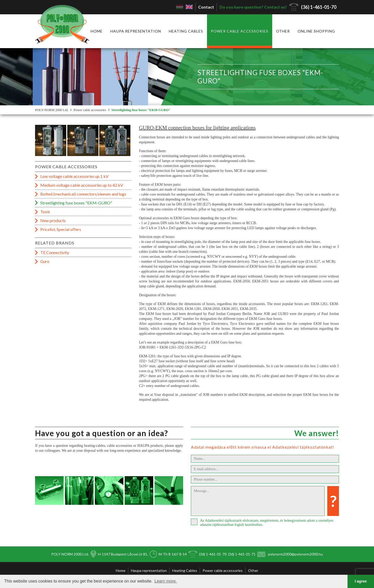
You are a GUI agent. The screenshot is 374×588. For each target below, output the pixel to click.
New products (53, 220)
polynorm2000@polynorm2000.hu (295, 554)
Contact (206, 7)
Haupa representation (136, 31)
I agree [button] (361, 581)
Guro (45, 261)
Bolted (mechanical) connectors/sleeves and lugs (83, 194)
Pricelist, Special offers (61, 229)
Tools (45, 212)
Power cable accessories (240, 31)
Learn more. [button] (166, 581)
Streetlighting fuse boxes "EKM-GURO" (141, 110)
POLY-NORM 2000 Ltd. (52, 110)
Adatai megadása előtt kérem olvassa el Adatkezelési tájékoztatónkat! (263, 447)
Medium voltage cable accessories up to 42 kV (82, 185)
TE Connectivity (55, 252)
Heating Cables (186, 31)
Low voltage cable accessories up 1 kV (74, 176)
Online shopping (316, 31)
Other (283, 31)
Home (97, 31)
